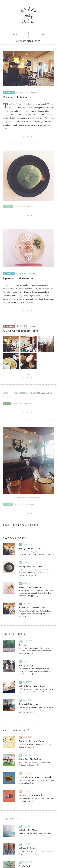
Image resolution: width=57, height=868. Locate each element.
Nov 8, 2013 (19, 206)
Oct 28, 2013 (27, 773)
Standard (20, 545)
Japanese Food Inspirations (19, 278)
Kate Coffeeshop (18, 104)
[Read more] (30, 302)
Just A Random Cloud (28, 830)
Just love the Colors (27, 848)
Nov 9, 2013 (27, 661)
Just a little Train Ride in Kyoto (32, 686)
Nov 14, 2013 (21, 92)
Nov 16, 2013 (27, 641)
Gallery (20, 604)
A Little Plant (24, 866)
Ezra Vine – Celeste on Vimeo (31, 741)
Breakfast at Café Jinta (28, 704)
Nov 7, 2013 (21, 326)
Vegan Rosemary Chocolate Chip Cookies (21, 393)
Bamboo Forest (25, 645)
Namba (28, 15)
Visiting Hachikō (26, 665)
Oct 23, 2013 (27, 682)
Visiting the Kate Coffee (17, 97)
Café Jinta (29, 498)
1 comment (27, 403)
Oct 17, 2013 (17, 403)
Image (20, 563)
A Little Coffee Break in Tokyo (21, 331)
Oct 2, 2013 (27, 791)
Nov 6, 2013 (27, 844)
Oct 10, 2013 (19, 504)
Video (20, 737)
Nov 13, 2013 (27, 737)
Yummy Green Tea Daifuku (30, 567)
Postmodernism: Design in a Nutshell (35, 777)
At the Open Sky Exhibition (31, 759)
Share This (29, 137)
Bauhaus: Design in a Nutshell (32, 795)
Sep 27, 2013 (27, 862)
